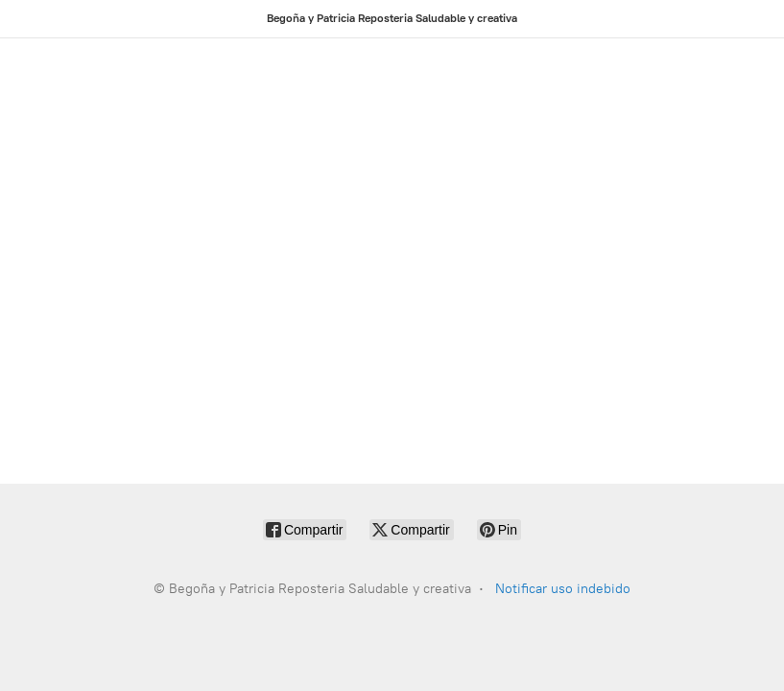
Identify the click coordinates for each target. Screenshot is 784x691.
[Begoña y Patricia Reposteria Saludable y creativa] (392, 19)
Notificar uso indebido (563, 589)
